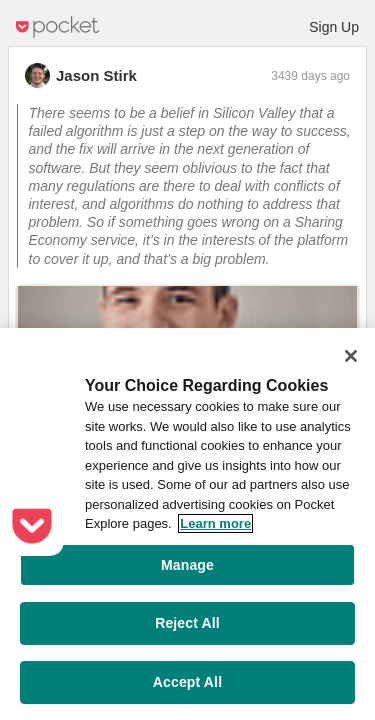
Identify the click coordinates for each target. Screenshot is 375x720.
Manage (187, 565)
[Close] (351, 356)
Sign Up (334, 27)
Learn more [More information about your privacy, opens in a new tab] (215, 523)
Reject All (187, 623)
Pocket (58, 27)
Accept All (187, 682)
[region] (187, 524)
